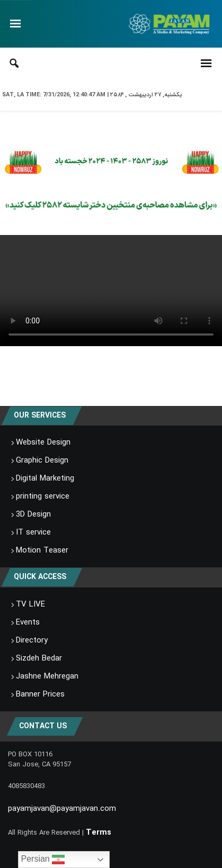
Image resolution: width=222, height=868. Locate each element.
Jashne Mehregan (47, 676)
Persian (43, 860)
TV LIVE (30, 604)
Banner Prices (40, 694)
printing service (43, 496)
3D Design (33, 514)
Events (28, 622)
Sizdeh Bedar (39, 658)
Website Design (43, 442)
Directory (32, 640)
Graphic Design (42, 460)
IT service (33, 532)
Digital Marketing (45, 478)
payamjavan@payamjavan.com (62, 809)
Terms (99, 833)
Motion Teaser (42, 550)
